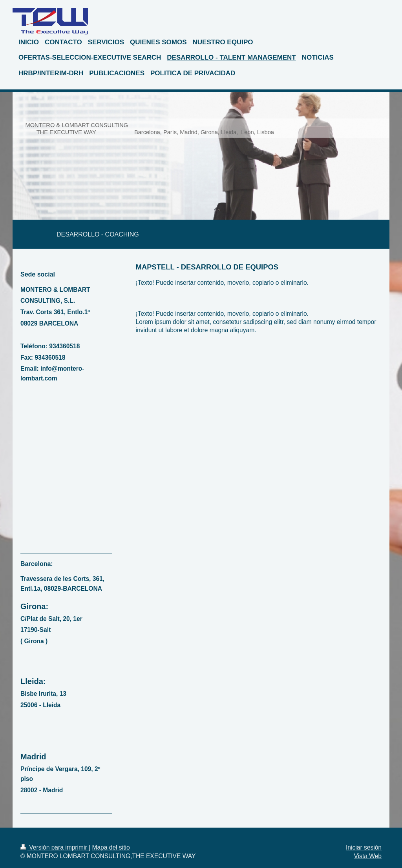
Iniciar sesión (364, 847)
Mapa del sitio (111, 847)
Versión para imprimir (55, 847)
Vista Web (368, 856)
